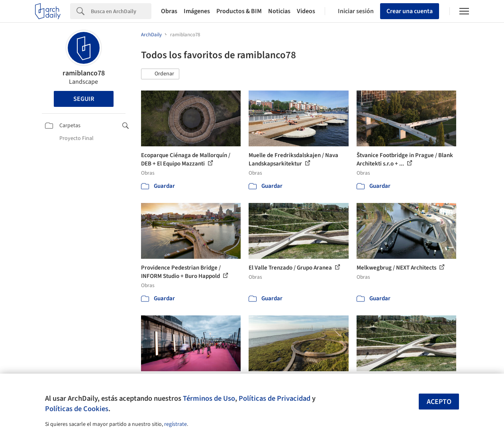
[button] (160, 74)
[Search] (121, 11)
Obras (169, 11)
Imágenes (197, 11)
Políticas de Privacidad (275, 398)
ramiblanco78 (84, 73)
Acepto (439, 402)
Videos (306, 11)
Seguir (84, 99)
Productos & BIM (239, 11)
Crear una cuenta (410, 11)
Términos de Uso (209, 398)
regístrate (176, 424)
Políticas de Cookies (77, 409)
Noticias (279, 11)
